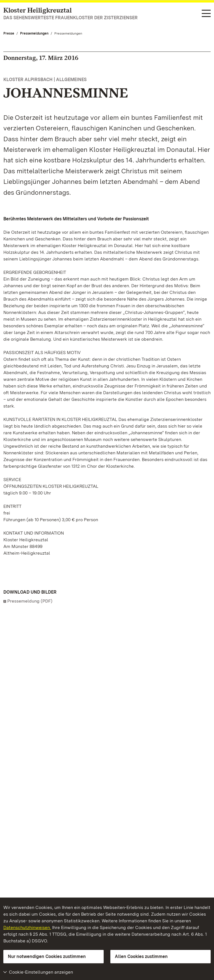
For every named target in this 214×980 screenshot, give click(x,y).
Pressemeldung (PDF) (30, 601)
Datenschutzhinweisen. (27, 927)
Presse (9, 33)
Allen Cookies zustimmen (141, 956)
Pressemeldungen (34, 33)
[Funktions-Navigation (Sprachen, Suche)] (206, 14)
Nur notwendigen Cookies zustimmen (47, 956)
